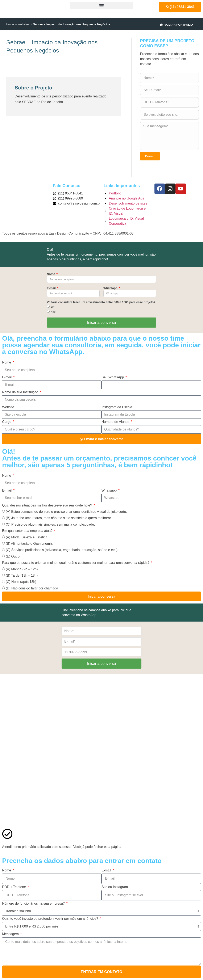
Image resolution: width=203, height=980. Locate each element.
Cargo (7, 422)
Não (53, 312)
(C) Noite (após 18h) (21, 582)
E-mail (52, 288)
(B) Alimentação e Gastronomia (29, 544)
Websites (24, 24)
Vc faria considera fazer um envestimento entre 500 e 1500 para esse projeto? (101, 302)
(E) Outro (13, 556)
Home (10, 24)
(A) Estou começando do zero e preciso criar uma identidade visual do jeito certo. (66, 512)
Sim (53, 307)
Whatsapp (111, 288)
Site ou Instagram (115, 887)
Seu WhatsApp (113, 377)
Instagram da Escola (117, 407)
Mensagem (11, 934)
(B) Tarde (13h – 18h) (22, 575)
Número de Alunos (116, 422)
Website (8, 407)
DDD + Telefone (14, 887)
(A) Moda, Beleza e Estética (26, 537)
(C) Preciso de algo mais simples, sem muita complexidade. (50, 524)
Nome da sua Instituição (21, 392)
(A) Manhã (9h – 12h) (22, 569)
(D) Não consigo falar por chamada (32, 588)
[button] (101, 6)
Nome (51, 274)
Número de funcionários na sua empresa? (34, 903)
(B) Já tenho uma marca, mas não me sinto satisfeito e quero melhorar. (59, 518)
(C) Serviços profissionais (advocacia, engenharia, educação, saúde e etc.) (62, 550)
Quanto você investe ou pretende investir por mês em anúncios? (51, 919)
